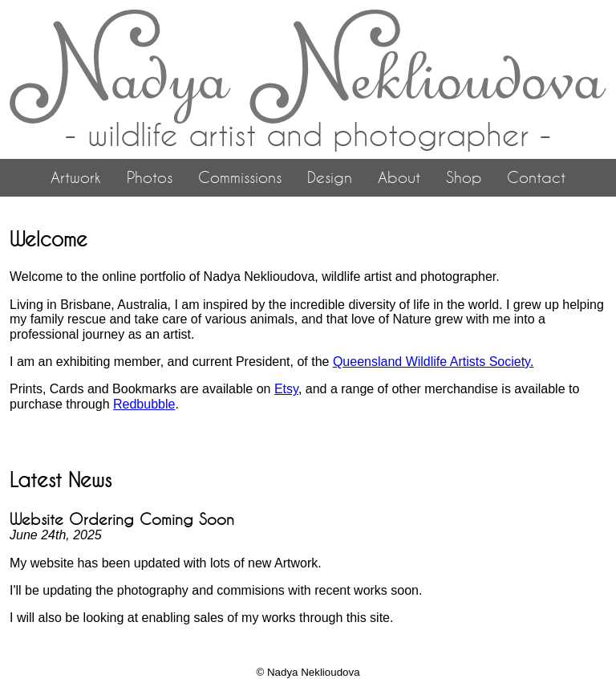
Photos (150, 177)
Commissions (240, 177)
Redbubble (144, 404)
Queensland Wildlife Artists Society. (433, 362)
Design (330, 177)
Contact (536, 177)
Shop (464, 177)
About (399, 177)
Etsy (286, 389)
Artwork (76, 177)
